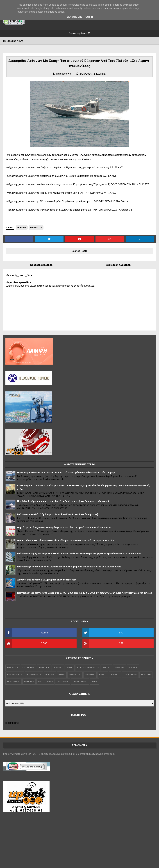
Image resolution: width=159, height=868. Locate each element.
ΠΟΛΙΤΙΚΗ (146, 675)
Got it (89, 17)
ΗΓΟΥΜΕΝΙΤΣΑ (34, 675)
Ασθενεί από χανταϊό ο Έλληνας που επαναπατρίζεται (47, 580)
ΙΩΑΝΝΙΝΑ (90, 675)
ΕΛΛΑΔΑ (133, 668)
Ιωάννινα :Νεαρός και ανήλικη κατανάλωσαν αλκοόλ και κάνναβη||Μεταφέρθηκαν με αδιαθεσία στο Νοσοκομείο (79, 554)
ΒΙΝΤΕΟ (107, 668)
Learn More (75, 17)
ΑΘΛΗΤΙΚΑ (44, 668)
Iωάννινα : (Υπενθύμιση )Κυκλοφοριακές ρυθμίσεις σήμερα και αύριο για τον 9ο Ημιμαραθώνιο (69, 567)
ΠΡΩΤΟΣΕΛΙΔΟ (45, 682)
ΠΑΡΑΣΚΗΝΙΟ (130, 675)
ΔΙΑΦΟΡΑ (119, 668)
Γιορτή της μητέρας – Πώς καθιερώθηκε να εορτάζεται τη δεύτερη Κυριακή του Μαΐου (64, 527)
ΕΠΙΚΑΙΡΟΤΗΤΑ (15, 675)
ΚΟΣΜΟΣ (115, 675)
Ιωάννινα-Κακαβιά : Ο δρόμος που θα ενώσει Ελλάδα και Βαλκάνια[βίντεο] (58, 514)
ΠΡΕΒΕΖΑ (29, 682)
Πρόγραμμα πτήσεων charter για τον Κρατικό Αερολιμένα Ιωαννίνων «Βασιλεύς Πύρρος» (66, 472)
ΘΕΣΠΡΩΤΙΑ (36, 228)
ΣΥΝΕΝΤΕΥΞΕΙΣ (80, 682)
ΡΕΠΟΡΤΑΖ (63, 682)
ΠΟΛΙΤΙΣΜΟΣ (14, 682)
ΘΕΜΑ (62, 675)
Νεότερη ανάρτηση (41, 265)
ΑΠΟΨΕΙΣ (58, 668)
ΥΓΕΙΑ (95, 682)
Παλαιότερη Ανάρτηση (118, 265)
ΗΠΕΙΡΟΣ (22, 228)
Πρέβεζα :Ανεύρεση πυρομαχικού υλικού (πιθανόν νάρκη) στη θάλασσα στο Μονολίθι (63, 501)
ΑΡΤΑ (70, 668)
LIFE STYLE (13, 668)
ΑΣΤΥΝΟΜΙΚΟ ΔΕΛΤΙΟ (88, 668)
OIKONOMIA (28, 668)
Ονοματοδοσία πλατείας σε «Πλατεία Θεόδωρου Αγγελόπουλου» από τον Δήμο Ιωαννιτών (66, 540)
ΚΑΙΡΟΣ (103, 675)
